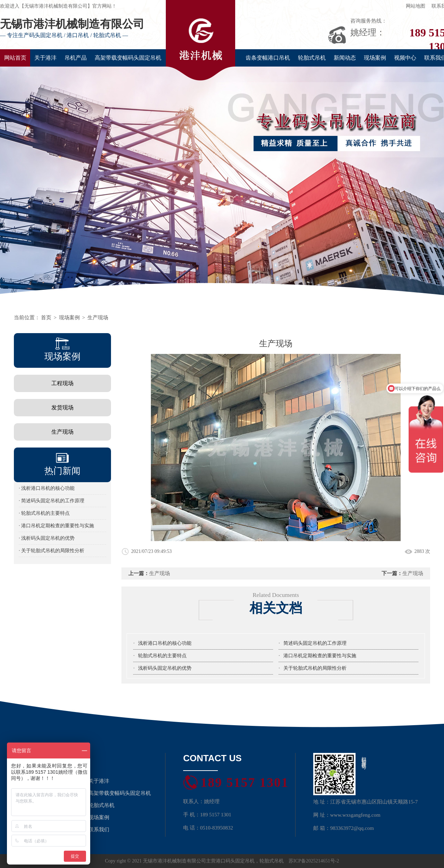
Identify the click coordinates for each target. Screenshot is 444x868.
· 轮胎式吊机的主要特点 (44, 513)
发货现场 (62, 407)
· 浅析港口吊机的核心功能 (47, 488)
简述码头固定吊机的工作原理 (315, 643)
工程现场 (62, 383)
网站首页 (15, 58)
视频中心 (405, 58)
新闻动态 (345, 58)
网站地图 (416, 6)
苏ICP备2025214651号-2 (314, 861)
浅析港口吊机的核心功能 (165, 643)
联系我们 (99, 830)
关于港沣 (45, 58)
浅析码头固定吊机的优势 (165, 668)
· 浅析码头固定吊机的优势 (47, 538)
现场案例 (375, 58)
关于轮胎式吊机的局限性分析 (315, 668)
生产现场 (98, 318)
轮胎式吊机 (312, 58)
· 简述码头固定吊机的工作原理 (52, 501)
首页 (46, 318)
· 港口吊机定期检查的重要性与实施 (56, 526)
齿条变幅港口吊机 (268, 58)
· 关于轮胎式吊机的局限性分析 (52, 551)
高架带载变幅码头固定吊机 (128, 58)
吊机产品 (76, 58)
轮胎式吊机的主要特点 (162, 656)
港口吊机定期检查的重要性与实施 (320, 656)
